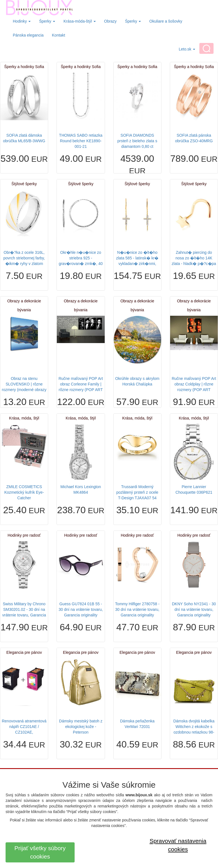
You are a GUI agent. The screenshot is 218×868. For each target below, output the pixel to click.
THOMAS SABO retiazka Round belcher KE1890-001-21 (81, 141)
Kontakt (59, 35)
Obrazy (110, 21)
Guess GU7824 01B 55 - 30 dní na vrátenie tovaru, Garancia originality (81, 609)
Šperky (47, 21)
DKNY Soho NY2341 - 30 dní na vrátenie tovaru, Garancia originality (194, 609)
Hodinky (22, 21)
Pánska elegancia (28, 35)
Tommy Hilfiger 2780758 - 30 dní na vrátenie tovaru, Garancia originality (137, 609)
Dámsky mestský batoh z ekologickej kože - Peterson (81, 727)
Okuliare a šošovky (166, 21)
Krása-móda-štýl (80, 21)
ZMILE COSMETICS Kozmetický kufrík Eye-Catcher (24, 492)
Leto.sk (187, 49)
